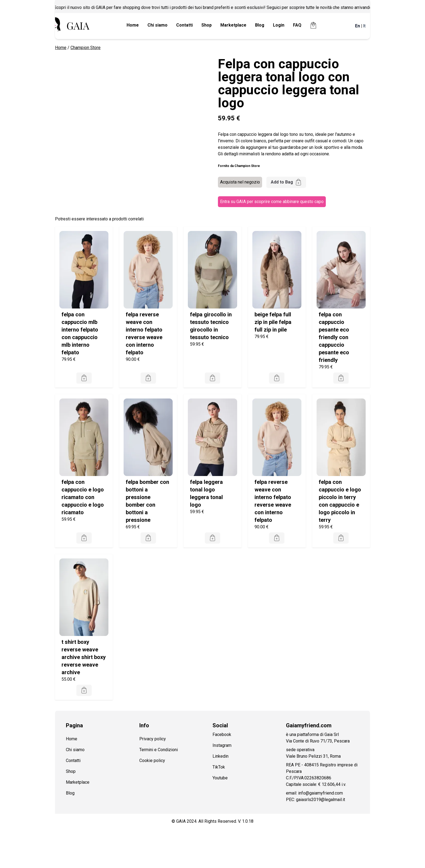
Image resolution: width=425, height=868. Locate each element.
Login (279, 25)
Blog (260, 25)
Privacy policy (153, 739)
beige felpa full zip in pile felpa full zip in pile (273, 322)
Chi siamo (157, 25)
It (364, 26)
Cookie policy (152, 761)
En (358, 26)
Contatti (184, 25)
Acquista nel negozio (240, 182)
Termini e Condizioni (159, 750)
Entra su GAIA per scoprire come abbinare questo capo (272, 202)
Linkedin (220, 756)
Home (133, 25)
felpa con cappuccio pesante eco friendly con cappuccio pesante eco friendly (334, 337)
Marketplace (233, 25)
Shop (207, 25)
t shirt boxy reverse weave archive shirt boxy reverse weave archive (84, 657)
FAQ (297, 25)
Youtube (220, 778)
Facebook (222, 734)
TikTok (219, 767)
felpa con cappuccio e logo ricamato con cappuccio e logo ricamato (83, 497)
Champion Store (86, 48)
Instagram (222, 745)
